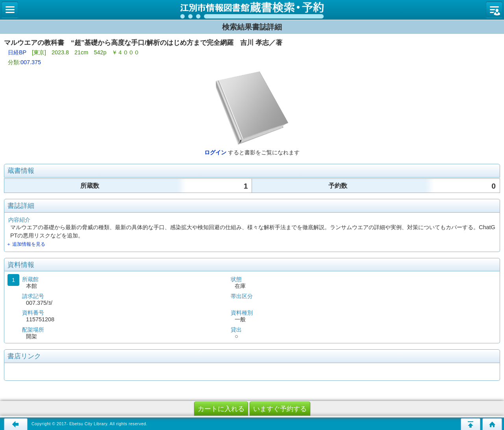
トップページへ (492, 424)
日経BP (17, 52)
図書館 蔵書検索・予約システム (252, 10)
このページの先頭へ (471, 424)
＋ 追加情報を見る (26, 244)
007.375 (31, 62)
